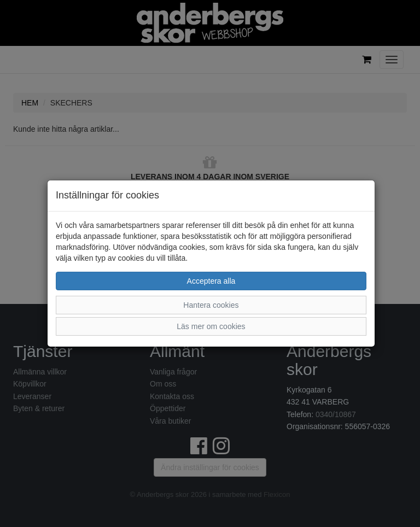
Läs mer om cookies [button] (211, 326)
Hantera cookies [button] (211, 305)
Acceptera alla (211, 281)
